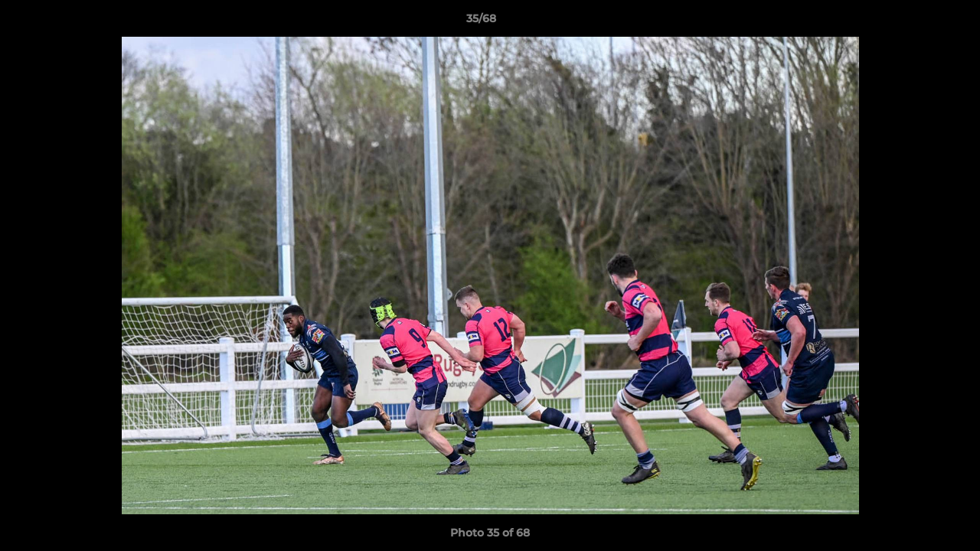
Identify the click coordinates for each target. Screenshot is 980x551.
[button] (916, 22)
